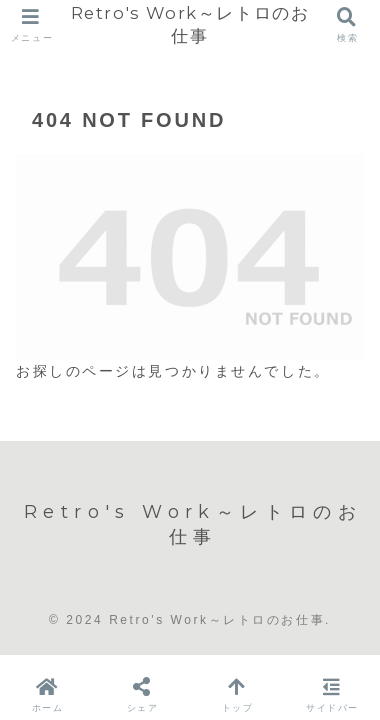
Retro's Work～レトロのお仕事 (190, 24)
